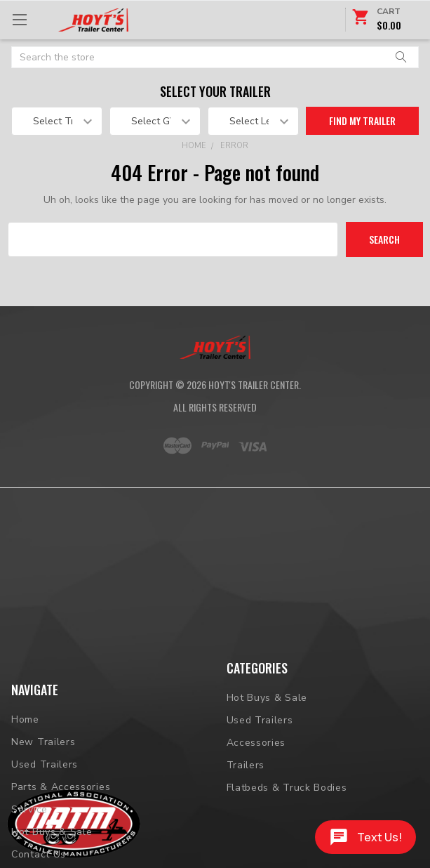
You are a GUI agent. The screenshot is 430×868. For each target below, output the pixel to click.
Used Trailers (45, 816)
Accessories (256, 743)
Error (234, 146)
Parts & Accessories (61, 839)
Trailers (246, 766)
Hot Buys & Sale (267, 698)
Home (194, 146)
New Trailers (43, 794)
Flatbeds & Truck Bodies (287, 788)
